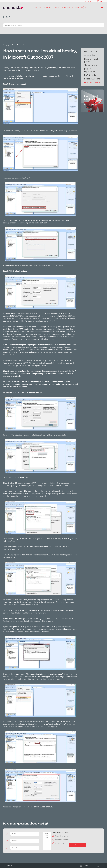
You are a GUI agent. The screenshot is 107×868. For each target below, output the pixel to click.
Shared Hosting (91, 65)
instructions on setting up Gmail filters (53, 629)
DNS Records (90, 75)
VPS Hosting (90, 55)
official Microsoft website (13, 78)
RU (86, 1)
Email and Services (92, 82)
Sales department (62, 836)
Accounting (60, 843)
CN (91, 1)
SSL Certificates (91, 52)
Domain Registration (89, 70)
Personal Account (92, 79)
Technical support (62, 840)
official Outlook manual (43, 807)
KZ (88, 1)
